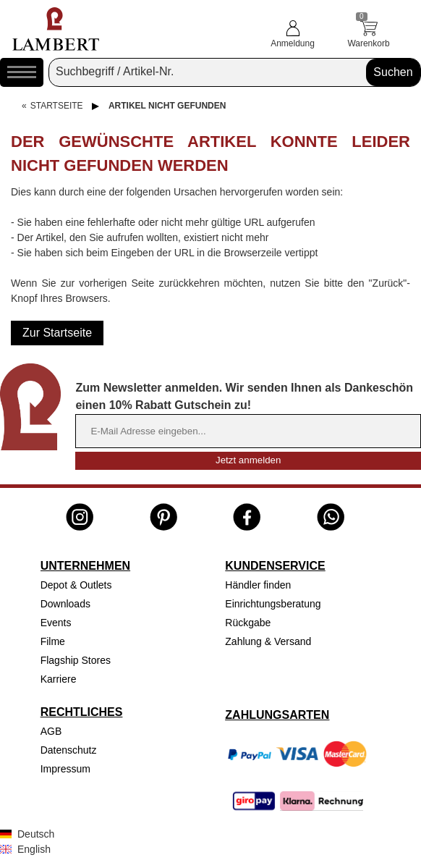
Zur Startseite (57, 333)
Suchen (393, 72)
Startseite (57, 106)
